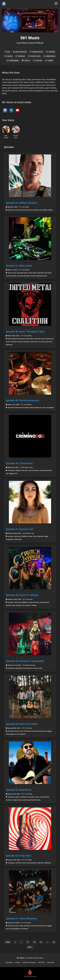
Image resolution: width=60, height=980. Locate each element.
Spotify (26, 60)
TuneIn (49, 60)
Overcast (20, 56)
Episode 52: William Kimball (21, 203)
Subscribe (50, 962)
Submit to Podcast (29, 962)
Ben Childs (6, 132)
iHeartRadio (13, 60)
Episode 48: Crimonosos (19, 463)
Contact (17, 962)
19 (41, 942)
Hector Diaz (16, 132)
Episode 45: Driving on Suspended (25, 661)
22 (54, 942)
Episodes (9, 962)
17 (28, 942)
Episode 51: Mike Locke (19, 266)
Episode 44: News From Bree (22, 724)
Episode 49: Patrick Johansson (23, 400)
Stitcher (38, 60)
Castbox (51, 52)
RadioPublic (50, 56)
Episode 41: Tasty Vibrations (22, 918)
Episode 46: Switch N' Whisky (22, 595)
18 (34, 942)
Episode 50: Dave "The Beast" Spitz (25, 331)
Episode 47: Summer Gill (19, 529)
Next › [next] (30, 947)
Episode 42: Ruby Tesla (19, 856)
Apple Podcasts (20, 52)
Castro (8, 56)
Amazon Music (36, 52)
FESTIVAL (41, 962)
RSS (7, 52)
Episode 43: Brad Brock (19, 790)
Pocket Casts (34, 56)
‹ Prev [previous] (8, 942)
